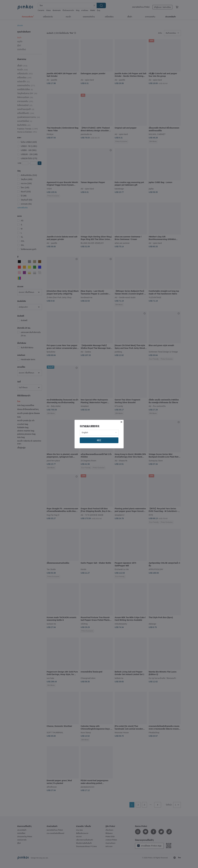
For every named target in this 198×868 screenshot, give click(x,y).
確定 (99, 440)
